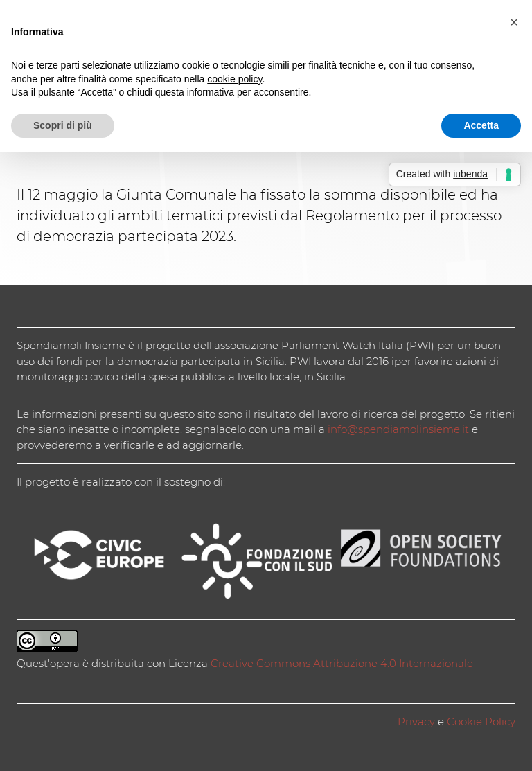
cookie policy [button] (234, 79)
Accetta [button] (481, 125)
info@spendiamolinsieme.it (398, 429)
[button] (514, 22)
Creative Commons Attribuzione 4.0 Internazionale (342, 663)
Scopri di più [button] (63, 125)
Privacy (416, 721)
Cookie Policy (481, 721)
